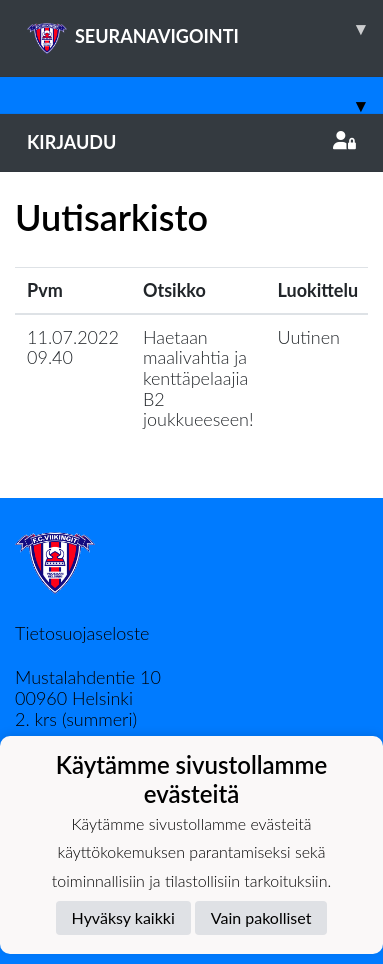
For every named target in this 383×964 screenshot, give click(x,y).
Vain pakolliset (261, 917)
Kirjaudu (191, 142)
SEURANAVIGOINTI (205, 29)
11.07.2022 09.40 (73, 347)
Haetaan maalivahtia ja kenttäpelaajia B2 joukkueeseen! (198, 378)
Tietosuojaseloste (82, 633)
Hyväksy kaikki (123, 917)
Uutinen (309, 337)
